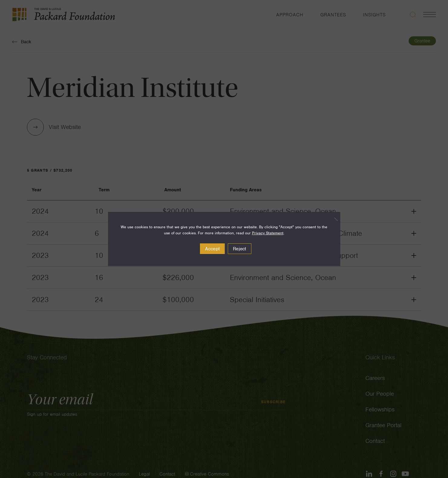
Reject (240, 249)
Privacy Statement (268, 233)
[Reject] (333, 219)
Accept (213, 249)
